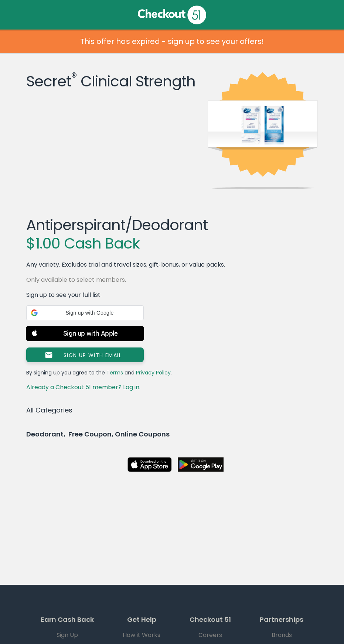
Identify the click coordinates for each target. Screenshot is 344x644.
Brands (282, 635)
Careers (210, 635)
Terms (115, 373)
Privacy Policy (153, 373)
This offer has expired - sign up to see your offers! (172, 41)
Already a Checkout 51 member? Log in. (83, 387)
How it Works (142, 635)
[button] (85, 313)
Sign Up (67, 635)
